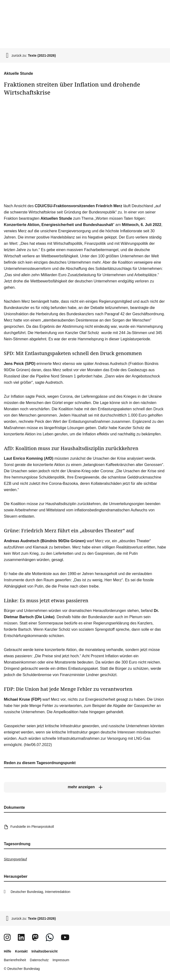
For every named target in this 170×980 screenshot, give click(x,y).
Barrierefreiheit (15, 960)
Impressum (61, 960)
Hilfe (7, 951)
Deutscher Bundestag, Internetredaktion (41, 892)
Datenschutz (39, 960)
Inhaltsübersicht (44, 951)
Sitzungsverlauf (15, 859)
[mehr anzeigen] (85, 787)
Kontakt (21, 951)
